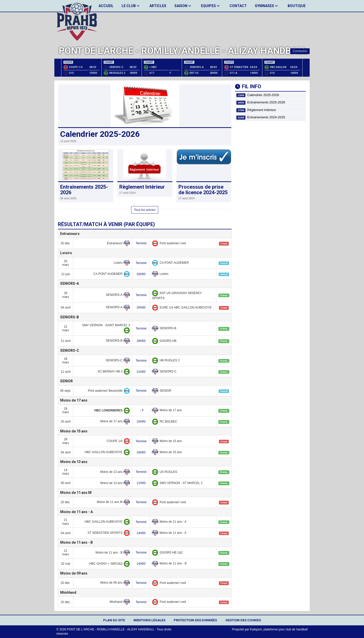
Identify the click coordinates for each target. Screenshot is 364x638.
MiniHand (68, 592)
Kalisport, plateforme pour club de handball (279, 629)
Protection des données (195, 620)
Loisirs (66, 253)
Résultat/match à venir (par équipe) (106, 224)
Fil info (248, 86)
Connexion (300, 51)
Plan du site (114, 620)
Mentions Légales (149, 620)
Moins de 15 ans (74, 431)
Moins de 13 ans (74, 462)
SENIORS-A (70, 283)
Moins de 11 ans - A (76, 512)
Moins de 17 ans (74, 400)
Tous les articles (145, 210)
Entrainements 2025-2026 (84, 190)
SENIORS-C (70, 350)
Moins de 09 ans (74, 573)
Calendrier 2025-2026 (100, 134)
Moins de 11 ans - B (76, 542)
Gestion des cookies (243, 620)
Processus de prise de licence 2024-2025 (203, 190)
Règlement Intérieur (142, 187)
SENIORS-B (70, 317)
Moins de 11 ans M (76, 493)
